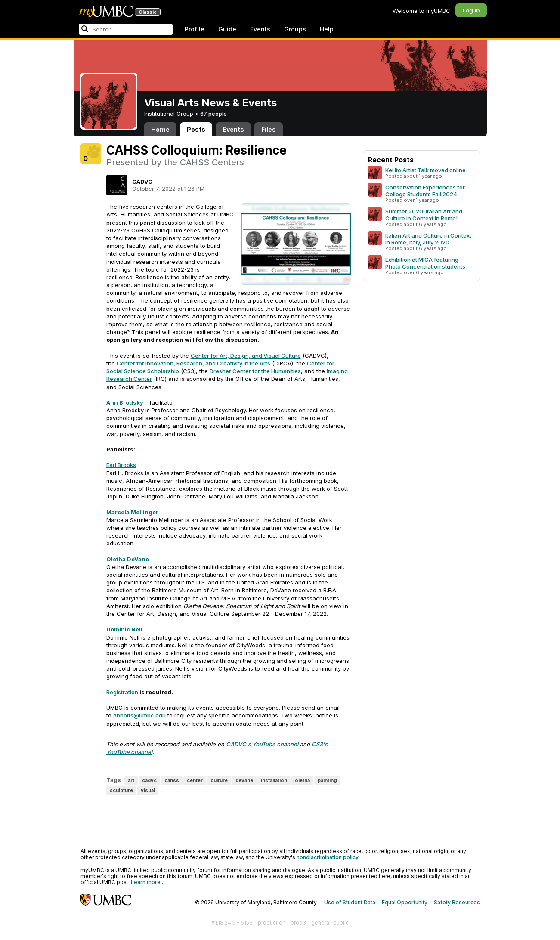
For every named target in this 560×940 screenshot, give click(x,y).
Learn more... (148, 882)
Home (160, 129)
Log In (471, 10)
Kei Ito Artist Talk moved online (425, 170)
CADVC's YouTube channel (262, 744)
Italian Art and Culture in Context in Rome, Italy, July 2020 (428, 239)
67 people (213, 114)
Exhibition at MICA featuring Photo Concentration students (425, 263)
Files (269, 129)
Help (327, 29)
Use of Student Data (350, 902)
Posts (196, 129)
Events (260, 29)
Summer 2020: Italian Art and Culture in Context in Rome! (424, 215)
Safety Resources (457, 902)
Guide (227, 29)
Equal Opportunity (405, 902)
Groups (295, 29)
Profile (195, 29)
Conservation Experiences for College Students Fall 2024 (425, 191)
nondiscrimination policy (328, 857)
